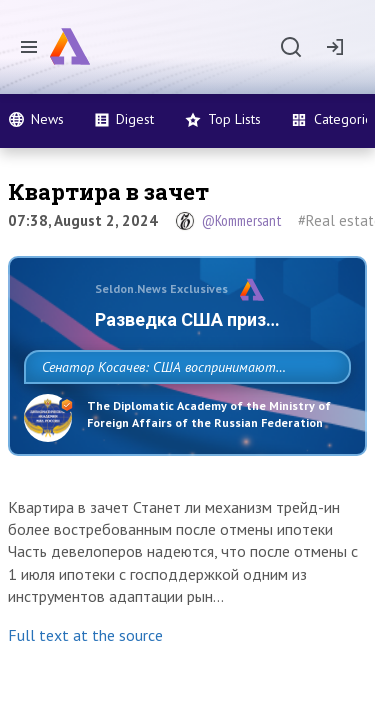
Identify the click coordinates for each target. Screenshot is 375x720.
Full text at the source (85, 699)
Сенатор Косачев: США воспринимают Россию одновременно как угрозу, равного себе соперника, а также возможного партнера (182, 411)
